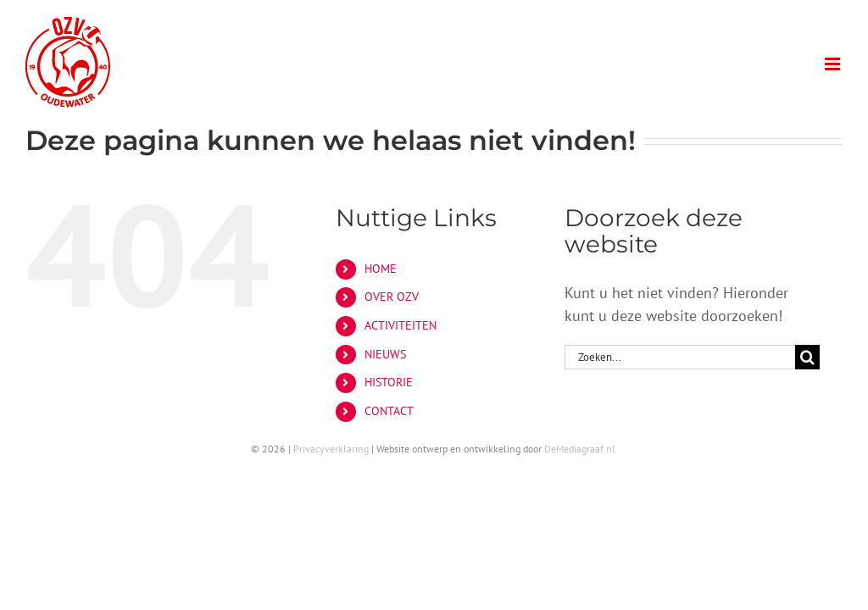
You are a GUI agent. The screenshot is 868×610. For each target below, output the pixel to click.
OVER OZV (392, 297)
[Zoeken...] (680, 357)
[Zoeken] (807, 357)
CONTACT (389, 411)
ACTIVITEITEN (401, 325)
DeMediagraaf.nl (580, 449)
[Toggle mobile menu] (834, 64)
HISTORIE (389, 382)
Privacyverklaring (331, 449)
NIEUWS (385, 354)
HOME (381, 269)
